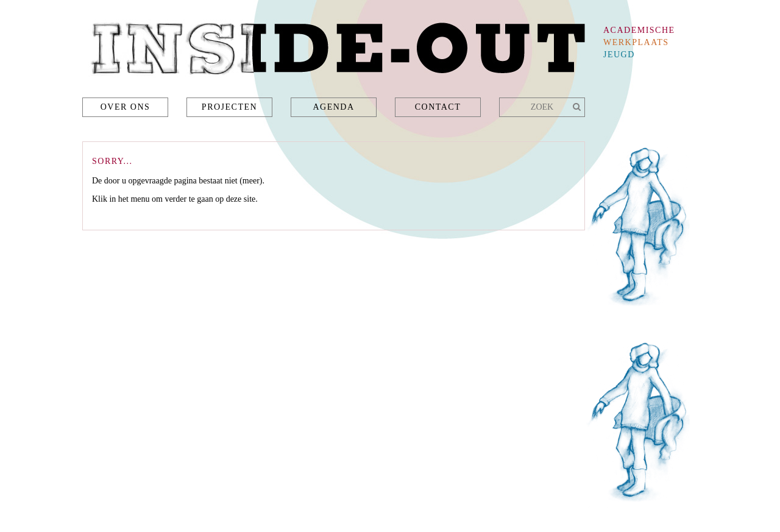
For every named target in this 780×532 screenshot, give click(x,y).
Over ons (126, 107)
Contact (438, 107)
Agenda (333, 107)
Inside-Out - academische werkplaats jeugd (334, 52)
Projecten (229, 107)
